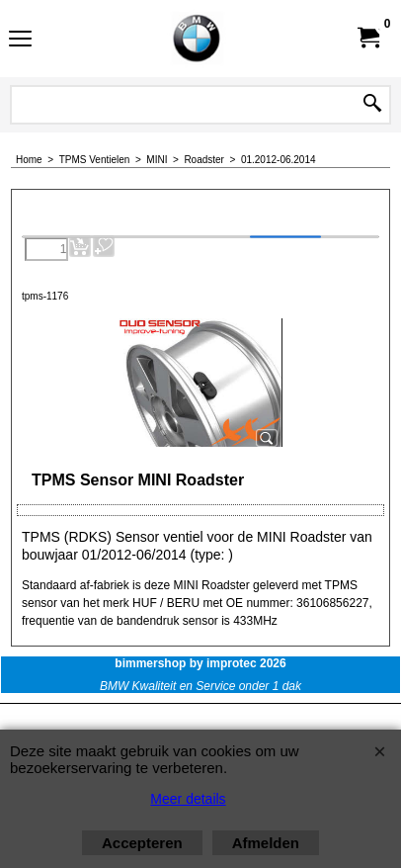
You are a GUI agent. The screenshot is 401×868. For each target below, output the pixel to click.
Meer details (188, 799)
